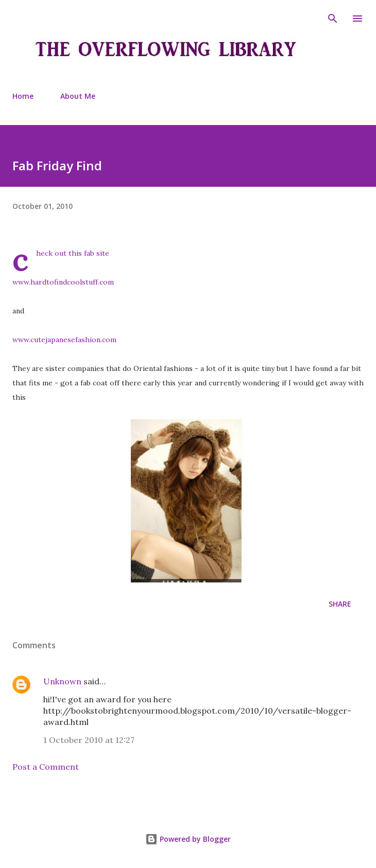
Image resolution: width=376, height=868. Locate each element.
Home (23, 96)
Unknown (62, 681)
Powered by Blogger (188, 839)
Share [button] (340, 604)
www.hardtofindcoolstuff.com (63, 282)
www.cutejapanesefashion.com (64, 340)
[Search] (333, 19)
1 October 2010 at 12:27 (89, 740)
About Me (78, 96)
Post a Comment (46, 767)
